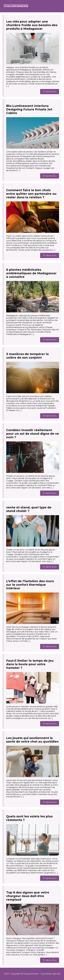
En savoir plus (50, 92)
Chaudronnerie (16, 6)
